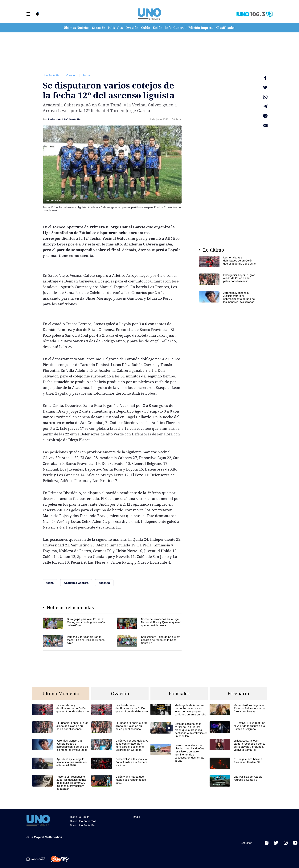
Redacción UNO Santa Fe (64, 119)
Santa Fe (99, 28)
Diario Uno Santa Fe (82, 825)
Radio (136, 817)
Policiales (115, 28)
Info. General (175, 28)
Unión (158, 28)
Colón (146, 28)
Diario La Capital (80, 817)
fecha (86, 75)
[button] (29, 14)
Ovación (132, 28)
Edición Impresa (201, 28)
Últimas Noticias (77, 28)
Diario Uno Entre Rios (83, 821)
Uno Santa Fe (51, 75)
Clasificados (226, 28)
